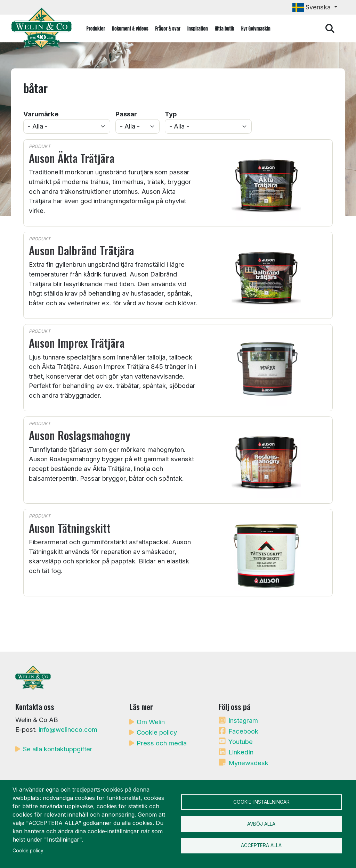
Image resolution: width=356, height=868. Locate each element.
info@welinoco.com (68, 729)
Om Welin (151, 722)
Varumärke (41, 114)
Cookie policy (157, 732)
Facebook (243, 731)
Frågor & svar (168, 28)
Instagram (243, 720)
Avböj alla (261, 824)
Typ (171, 114)
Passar (126, 114)
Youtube (241, 742)
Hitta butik (225, 28)
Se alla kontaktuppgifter (58, 749)
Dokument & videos (130, 28)
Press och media (162, 743)
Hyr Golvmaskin (256, 28)
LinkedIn (241, 752)
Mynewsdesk (248, 763)
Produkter (96, 28)
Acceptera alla (261, 846)
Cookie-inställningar (261, 801)
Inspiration (198, 28)
